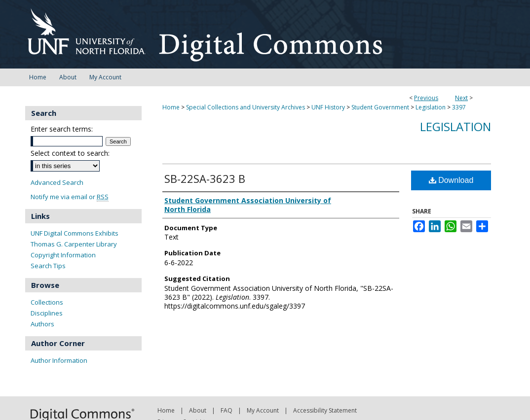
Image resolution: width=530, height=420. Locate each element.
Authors (42, 324)
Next (461, 98)
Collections (47, 302)
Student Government (380, 107)
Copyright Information (63, 255)
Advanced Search (57, 182)
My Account (263, 410)
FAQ (227, 410)
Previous (426, 98)
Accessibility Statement (325, 410)
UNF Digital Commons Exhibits (75, 233)
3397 (459, 107)
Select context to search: (70, 153)
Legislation (431, 107)
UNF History (328, 107)
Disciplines (47, 313)
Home (171, 107)
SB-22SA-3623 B (205, 178)
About (198, 410)
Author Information (59, 360)
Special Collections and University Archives (246, 107)
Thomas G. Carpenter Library (74, 244)
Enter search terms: (62, 129)
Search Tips (48, 266)
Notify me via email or (70, 197)
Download (451, 180)
